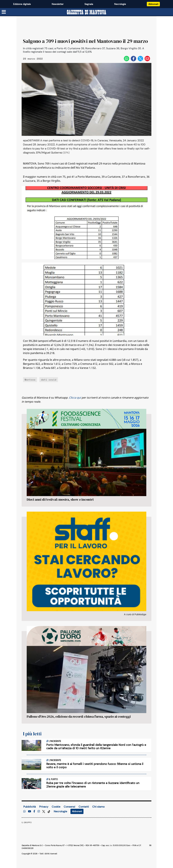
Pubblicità (30, 807)
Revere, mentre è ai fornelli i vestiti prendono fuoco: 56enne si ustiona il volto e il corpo (95, 766)
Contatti (84, 807)
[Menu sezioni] (4, 12)
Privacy (44, 807)
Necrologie (120, 4)
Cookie (56, 807)
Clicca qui (75, 398)
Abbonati (153, 4)
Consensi (69, 807)
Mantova (30, 380)
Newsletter (58, 4)
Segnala (89, 4)
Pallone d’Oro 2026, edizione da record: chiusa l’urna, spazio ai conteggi (79, 716)
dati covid (49, 380)
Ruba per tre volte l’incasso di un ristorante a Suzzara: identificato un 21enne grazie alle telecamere (93, 785)
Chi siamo (98, 807)
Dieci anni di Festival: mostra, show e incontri (60, 499)
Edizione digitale (22, 4)
